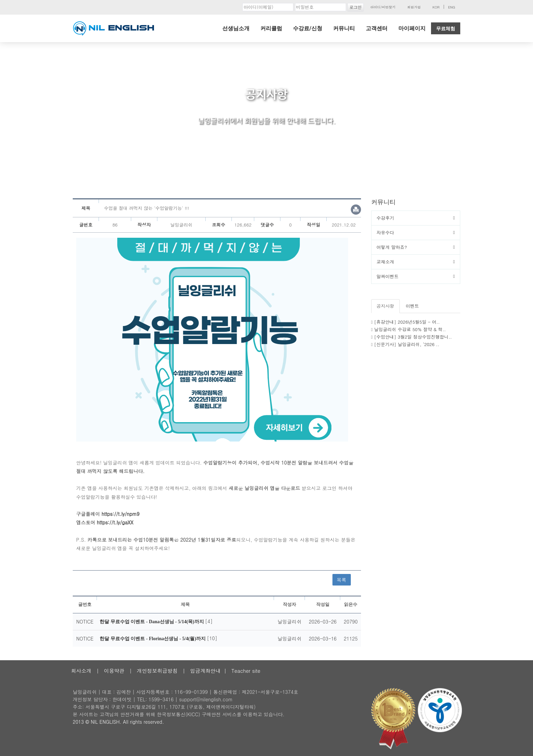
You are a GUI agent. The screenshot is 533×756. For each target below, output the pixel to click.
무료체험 (446, 29)
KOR (436, 7)
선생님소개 (236, 28)
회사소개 (81, 671)
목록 (342, 580)
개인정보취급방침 (157, 671)
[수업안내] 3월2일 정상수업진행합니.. (413, 337)
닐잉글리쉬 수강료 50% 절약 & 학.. (410, 329)
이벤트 (412, 306)
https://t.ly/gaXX (115, 522)
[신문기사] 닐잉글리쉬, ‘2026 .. (407, 344)
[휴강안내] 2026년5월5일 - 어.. (407, 322)
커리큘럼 (271, 28)
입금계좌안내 (205, 671)
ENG (452, 7)
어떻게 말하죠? (392, 247)
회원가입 (414, 7)
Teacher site (246, 671)
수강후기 (385, 218)
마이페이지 (412, 28)
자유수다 (385, 232)
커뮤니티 (344, 28)
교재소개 (385, 262)
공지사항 (385, 306)
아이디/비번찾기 (383, 7)
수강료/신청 (308, 28)
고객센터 (377, 28)
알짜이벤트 (388, 276)
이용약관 (114, 671)
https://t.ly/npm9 (121, 514)
